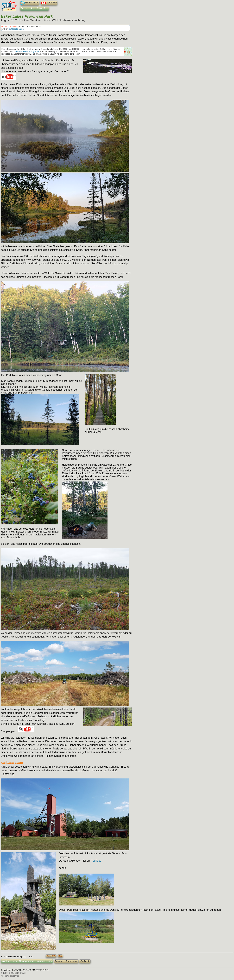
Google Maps (16, 29)
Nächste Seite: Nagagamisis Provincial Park (27, 961)
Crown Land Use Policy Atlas (26, 51)
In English (49, 3)
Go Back (85, 961)
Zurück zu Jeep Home (66, 961)
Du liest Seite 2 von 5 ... (35, 9)
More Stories (30, 3)
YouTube (96, 861)
